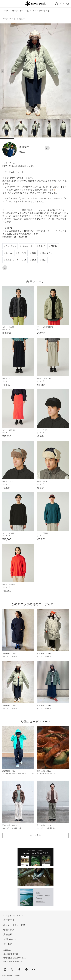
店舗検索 (8, 934)
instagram (5, 969)
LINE (26, 969)
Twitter (12, 969)
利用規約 (7, 950)
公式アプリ (9, 920)
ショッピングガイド (13, 915)
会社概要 (8, 944)
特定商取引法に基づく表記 (14, 958)
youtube (34, 969)
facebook (19, 969)
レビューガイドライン (13, 962)
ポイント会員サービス (14, 925)
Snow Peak (35, 4)
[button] (68, 71)
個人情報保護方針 (11, 954)
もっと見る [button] (35, 835)
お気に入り (62, 4)
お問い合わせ (10, 939)
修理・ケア (9, 930)
